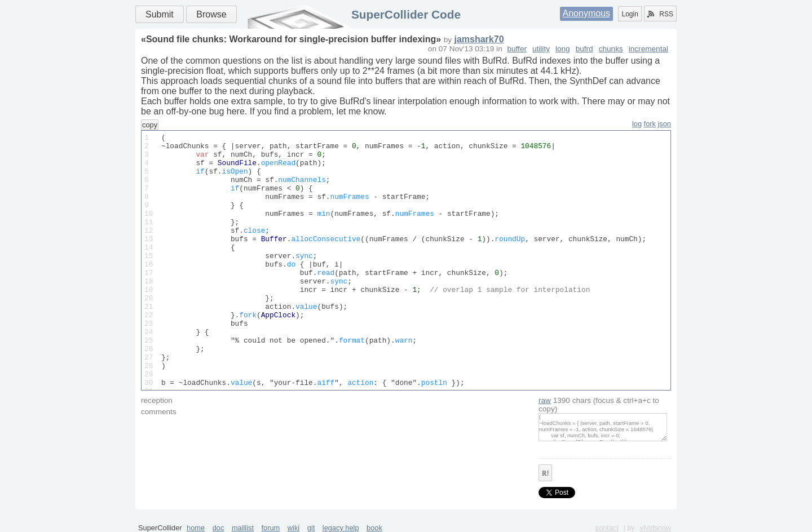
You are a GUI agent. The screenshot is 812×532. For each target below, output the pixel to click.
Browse (211, 14)
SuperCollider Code (406, 14)
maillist (243, 528)
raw (545, 400)
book (374, 528)
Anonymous (587, 13)
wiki (294, 528)
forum (271, 528)
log (637, 124)
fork (650, 124)
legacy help (341, 528)
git (311, 528)
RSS (660, 14)
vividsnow (656, 528)
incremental (648, 49)
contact (607, 528)
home (196, 528)
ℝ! (545, 473)
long (563, 49)
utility (541, 49)
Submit (160, 14)
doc (219, 528)
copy (150, 125)
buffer (517, 49)
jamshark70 (479, 39)
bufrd (584, 49)
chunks (611, 49)
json (665, 124)
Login (630, 14)
